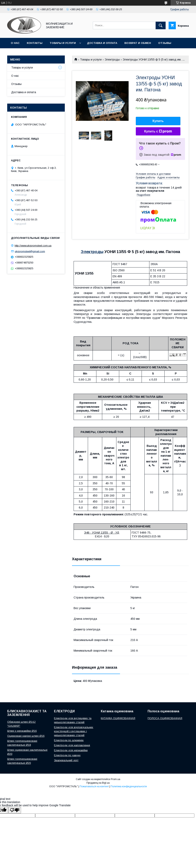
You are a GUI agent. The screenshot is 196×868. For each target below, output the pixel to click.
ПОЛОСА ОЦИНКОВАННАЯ (165, 718)
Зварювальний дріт (66, 760)
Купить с (158, 131)
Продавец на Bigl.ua (98, 783)
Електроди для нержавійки (71, 750)
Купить (158, 121)
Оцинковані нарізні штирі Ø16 (26, 736)
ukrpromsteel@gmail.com (30, 251)
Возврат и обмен (138, 43)
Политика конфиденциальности (129, 786)
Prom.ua (115, 779)
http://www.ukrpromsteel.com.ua (33, 246)
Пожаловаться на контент (94, 786)
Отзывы (165, 43)
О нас (15, 43)
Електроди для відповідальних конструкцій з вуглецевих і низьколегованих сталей (74, 731)
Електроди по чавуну (67, 755)
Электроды (112, 60)
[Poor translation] (15, 810)
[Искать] (161, 25)
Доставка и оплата (102, 43)
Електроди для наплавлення (72, 745)
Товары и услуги (63, 43)
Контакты (35, 43)
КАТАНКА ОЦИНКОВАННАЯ (118, 718)
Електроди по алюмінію (69, 740)
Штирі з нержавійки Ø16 (22, 731)
